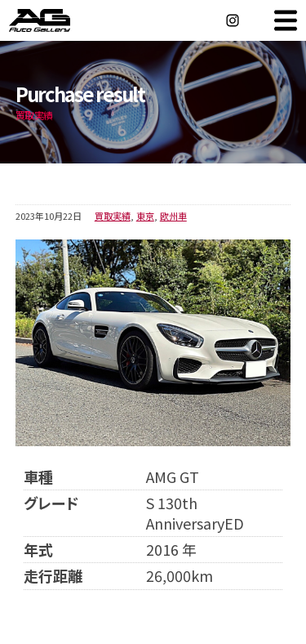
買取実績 (113, 216)
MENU (286, 20)
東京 (145, 216)
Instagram (233, 20)
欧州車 (173, 216)
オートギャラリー (57, 20)
